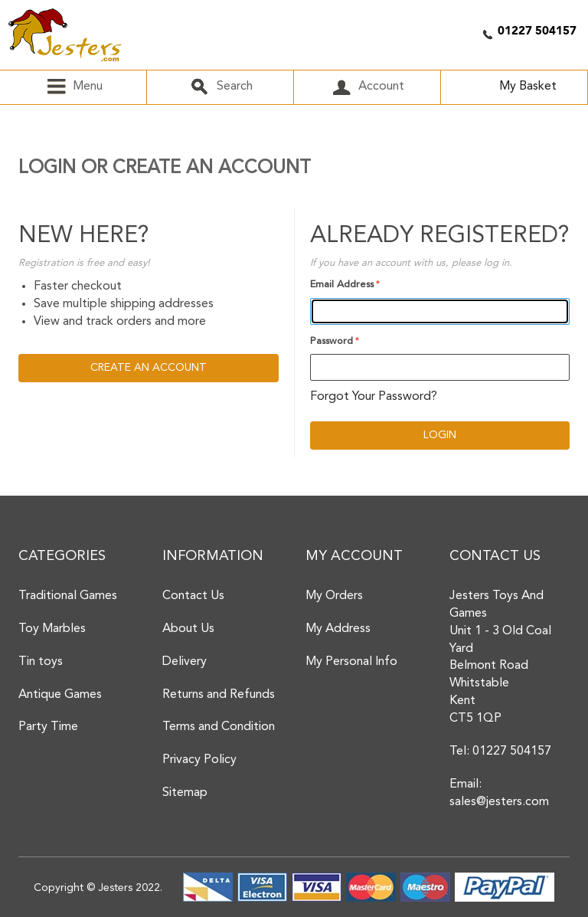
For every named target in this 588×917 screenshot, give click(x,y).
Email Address (342, 285)
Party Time (48, 727)
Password (332, 341)
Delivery (185, 662)
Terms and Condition (219, 727)
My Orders (334, 596)
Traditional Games (68, 596)
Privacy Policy (199, 760)
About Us (188, 629)
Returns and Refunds (219, 695)
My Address (338, 629)
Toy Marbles (52, 629)
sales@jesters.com (499, 802)
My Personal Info (351, 662)
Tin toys (41, 662)
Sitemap (185, 793)
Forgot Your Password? (374, 397)
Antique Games (60, 695)
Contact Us (193, 596)
